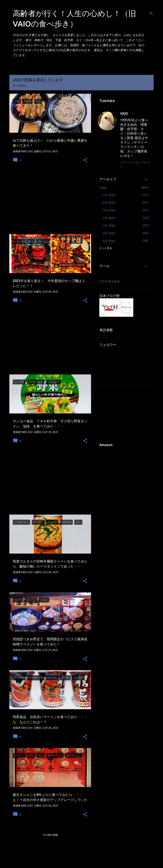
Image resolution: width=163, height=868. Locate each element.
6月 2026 (109, 203)
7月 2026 (109, 195)
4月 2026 (109, 218)
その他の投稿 (50, 835)
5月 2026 (109, 210)
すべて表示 (19, 86)
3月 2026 (109, 226)
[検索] (151, 14)
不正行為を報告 (110, 281)
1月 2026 (109, 241)
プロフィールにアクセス (135, 164)
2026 (103, 188)
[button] (85, 160)
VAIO (124, 113)
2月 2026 (109, 233)
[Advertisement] (49, 201)
